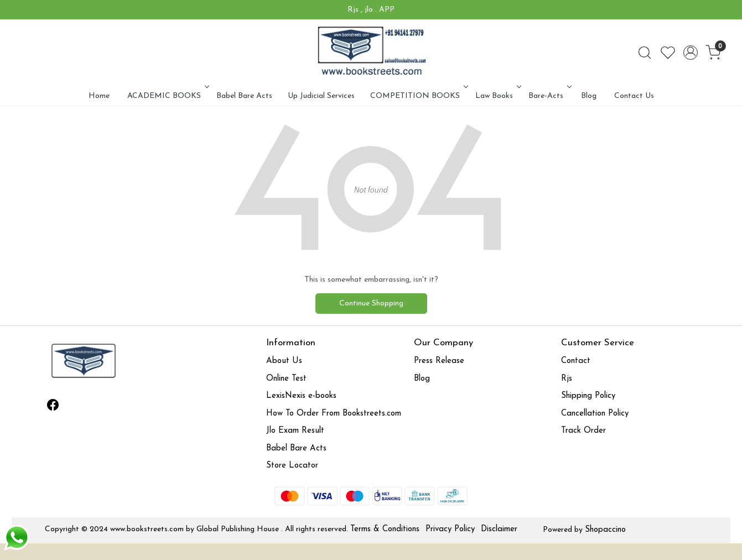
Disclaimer (499, 529)
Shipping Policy (588, 396)
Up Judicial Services (321, 96)
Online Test (286, 379)
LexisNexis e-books (301, 396)
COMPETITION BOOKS (418, 96)
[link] (645, 53)
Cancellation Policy (595, 414)
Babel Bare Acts (244, 96)
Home (99, 96)
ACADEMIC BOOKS (167, 96)
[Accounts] (691, 53)
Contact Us (634, 96)
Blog (589, 96)
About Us (284, 361)
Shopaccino (605, 530)
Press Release (439, 361)
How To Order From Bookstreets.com (334, 414)
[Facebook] (53, 407)
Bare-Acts (549, 96)
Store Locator (292, 466)
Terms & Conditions (385, 529)
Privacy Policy (450, 529)
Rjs (567, 379)
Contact (576, 361)
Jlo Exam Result (295, 431)
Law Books (497, 96)
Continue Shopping (371, 304)
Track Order (583, 431)
